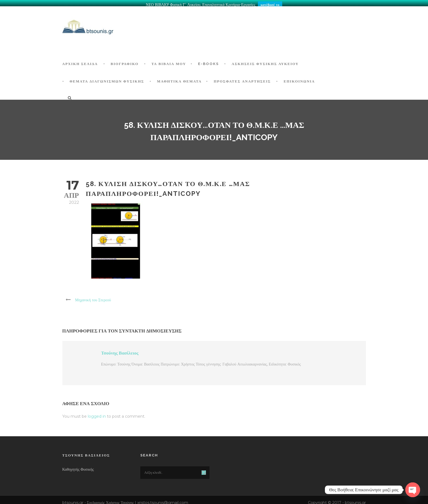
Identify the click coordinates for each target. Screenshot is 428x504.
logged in (97, 414)
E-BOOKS (208, 61)
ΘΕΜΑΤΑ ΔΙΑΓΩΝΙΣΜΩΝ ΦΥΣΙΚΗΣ (107, 79)
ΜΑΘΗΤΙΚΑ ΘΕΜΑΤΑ (179, 79)
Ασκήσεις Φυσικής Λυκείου (265, 61)
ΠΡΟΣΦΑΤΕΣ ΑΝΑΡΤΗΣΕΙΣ (242, 79)
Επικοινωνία (299, 79)
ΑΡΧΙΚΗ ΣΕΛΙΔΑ (80, 61)
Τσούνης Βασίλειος (120, 350)
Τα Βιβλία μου (169, 61)
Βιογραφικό (125, 61)
